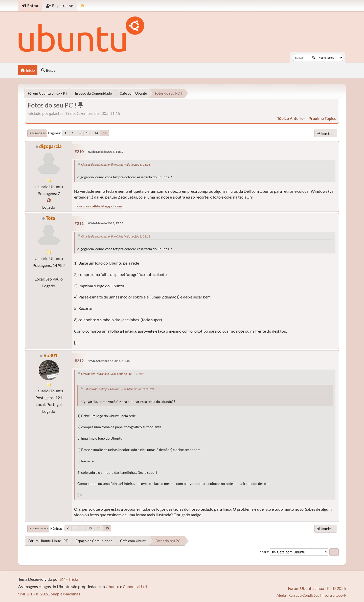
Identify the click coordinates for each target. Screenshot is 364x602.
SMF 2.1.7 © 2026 (34, 594)
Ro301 (51, 355)
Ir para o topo (38, 528)
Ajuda (281, 595)
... (80, 133)
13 (88, 133)
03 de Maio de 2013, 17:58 (106, 223)
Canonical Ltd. (135, 586)
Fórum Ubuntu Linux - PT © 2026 (317, 588)
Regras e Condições (304, 595)
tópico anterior (291, 118)
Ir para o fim (37, 133)
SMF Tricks (69, 579)
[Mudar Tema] (83, 6)
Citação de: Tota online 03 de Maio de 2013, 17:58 (112, 374)
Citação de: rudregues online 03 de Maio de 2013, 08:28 (116, 165)
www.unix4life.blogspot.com (100, 206)
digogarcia (50, 146)
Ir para (263, 552)
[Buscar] (314, 58)
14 (96, 133)
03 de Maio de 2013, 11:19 (106, 152)
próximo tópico (322, 118)
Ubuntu (112, 586)
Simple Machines (65, 594)
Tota (50, 218)
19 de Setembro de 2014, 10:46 (109, 361)
